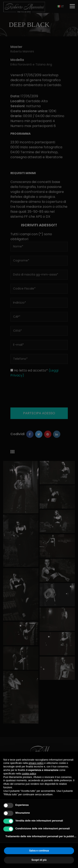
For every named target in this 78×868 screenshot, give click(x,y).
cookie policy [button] (29, 774)
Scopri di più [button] (39, 860)
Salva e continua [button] (39, 851)
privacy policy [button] (36, 763)
